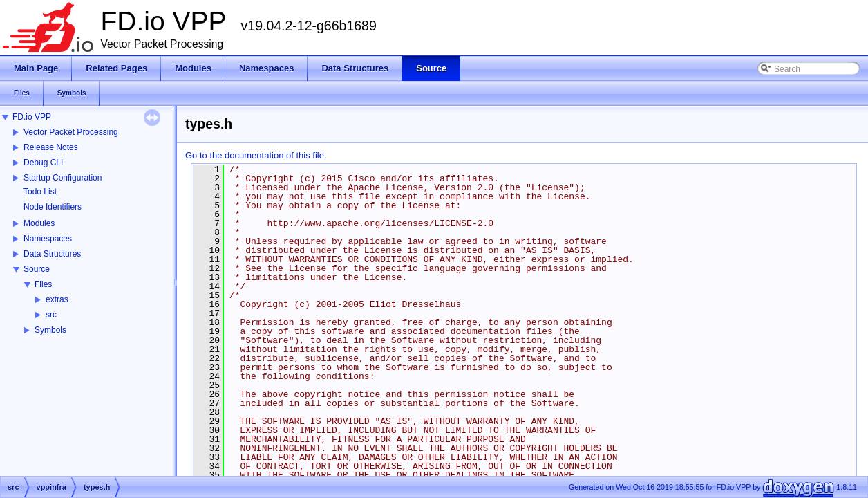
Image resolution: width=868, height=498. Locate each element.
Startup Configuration (63, 178)
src (51, 315)
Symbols (50, 330)
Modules (39, 223)
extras (57, 299)
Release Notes (51, 147)
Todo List (40, 192)
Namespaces (48, 239)
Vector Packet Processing (71, 132)
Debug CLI (43, 163)
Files (43, 284)
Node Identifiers (53, 207)
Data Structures (52, 254)
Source (37, 269)
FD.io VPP (32, 117)
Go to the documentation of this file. (256, 155)
